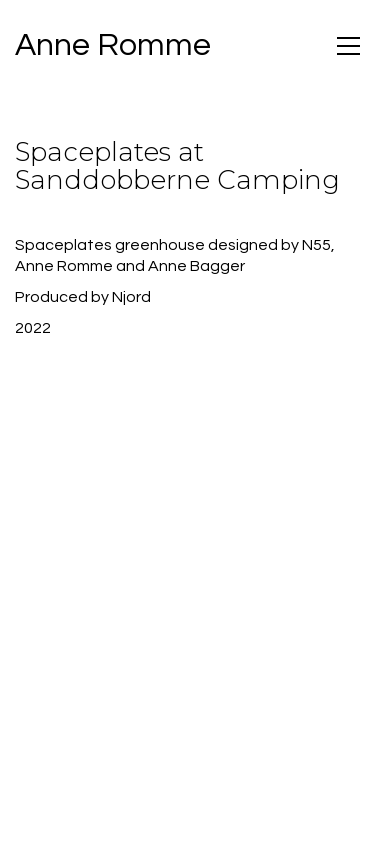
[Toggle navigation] (348, 46)
